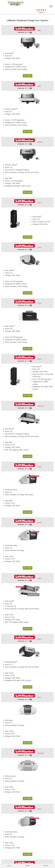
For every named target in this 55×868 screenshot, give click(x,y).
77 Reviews (41, 12)
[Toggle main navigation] (51, 6)
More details (28, 76)
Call (9, 866)
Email (28, 866)
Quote (46, 866)
